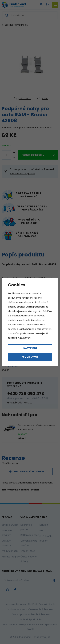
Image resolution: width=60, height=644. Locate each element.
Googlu (41, 316)
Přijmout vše (30, 357)
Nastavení (30, 348)
